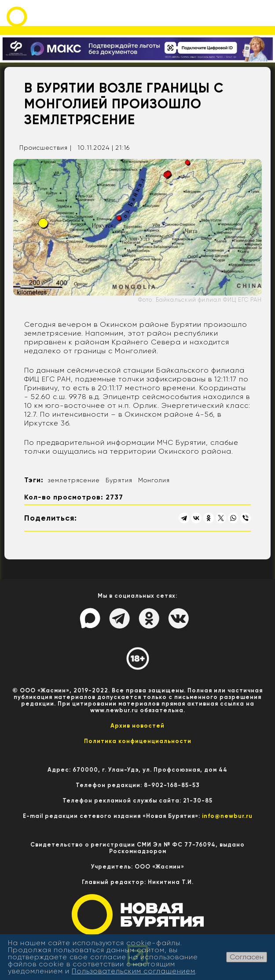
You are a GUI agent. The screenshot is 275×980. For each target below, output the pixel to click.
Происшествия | (46, 148)
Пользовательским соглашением (134, 971)
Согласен (247, 957)
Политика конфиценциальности (138, 741)
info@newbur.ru (227, 816)
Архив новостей (137, 726)
